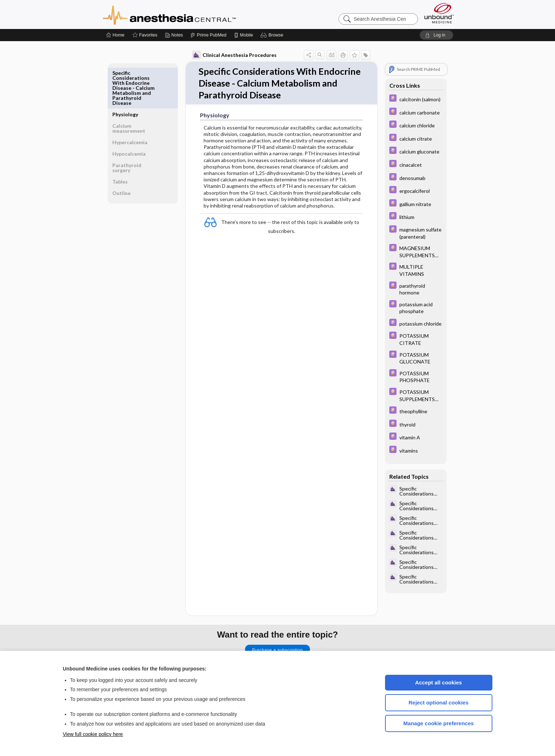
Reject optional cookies (439, 703)
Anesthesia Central (192, 14)
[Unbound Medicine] (439, 13)
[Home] (115, 35)
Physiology (128, 73)
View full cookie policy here (93, 734)
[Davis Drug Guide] (413, 99)
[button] (273, 35)
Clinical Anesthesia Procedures (232, 55)
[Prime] (208, 35)
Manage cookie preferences (439, 723)
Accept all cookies (439, 682)
